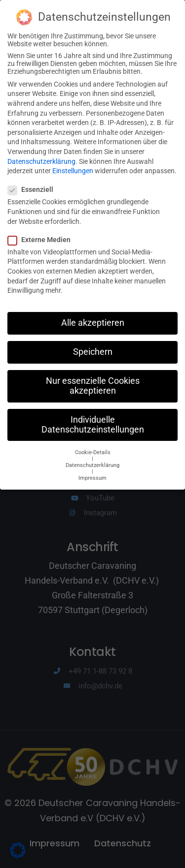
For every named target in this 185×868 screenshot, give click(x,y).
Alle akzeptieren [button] (93, 314)
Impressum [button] (92, 470)
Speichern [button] (93, 344)
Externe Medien (42, 231)
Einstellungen (73, 163)
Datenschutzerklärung (41, 153)
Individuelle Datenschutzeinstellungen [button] (93, 416)
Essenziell (34, 182)
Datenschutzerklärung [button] (92, 457)
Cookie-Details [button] (93, 444)
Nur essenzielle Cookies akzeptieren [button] (93, 378)
